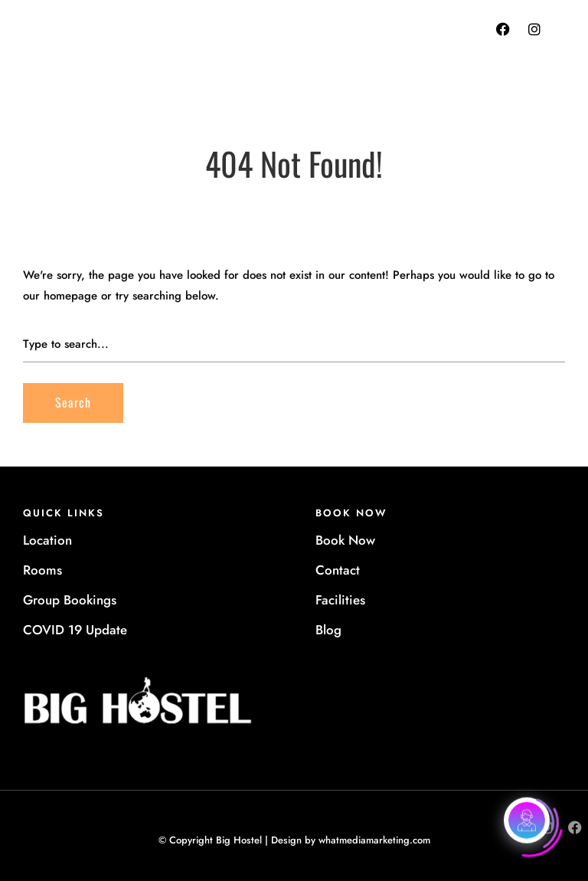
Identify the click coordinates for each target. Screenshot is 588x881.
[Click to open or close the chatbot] (527, 820)
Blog (328, 630)
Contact (338, 570)
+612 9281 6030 (348, 46)
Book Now (345, 540)
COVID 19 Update (75, 630)
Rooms (42, 570)
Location (47, 540)
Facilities (340, 600)
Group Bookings (70, 600)
